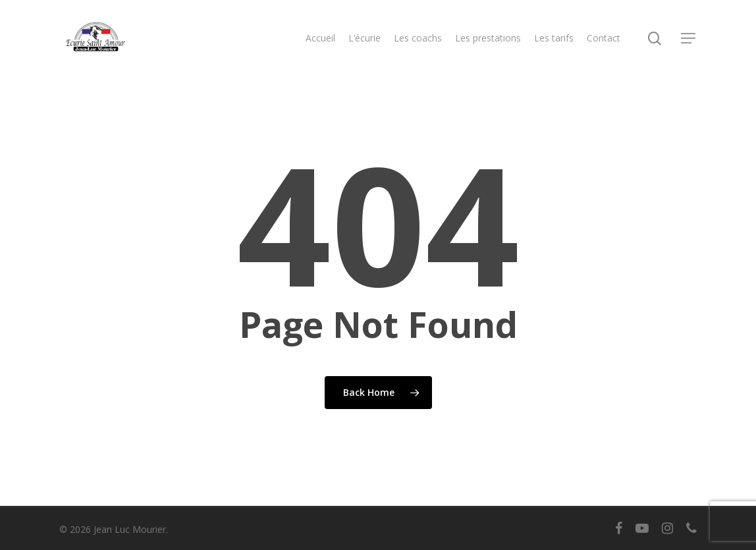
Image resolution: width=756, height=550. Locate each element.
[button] (689, 39)
